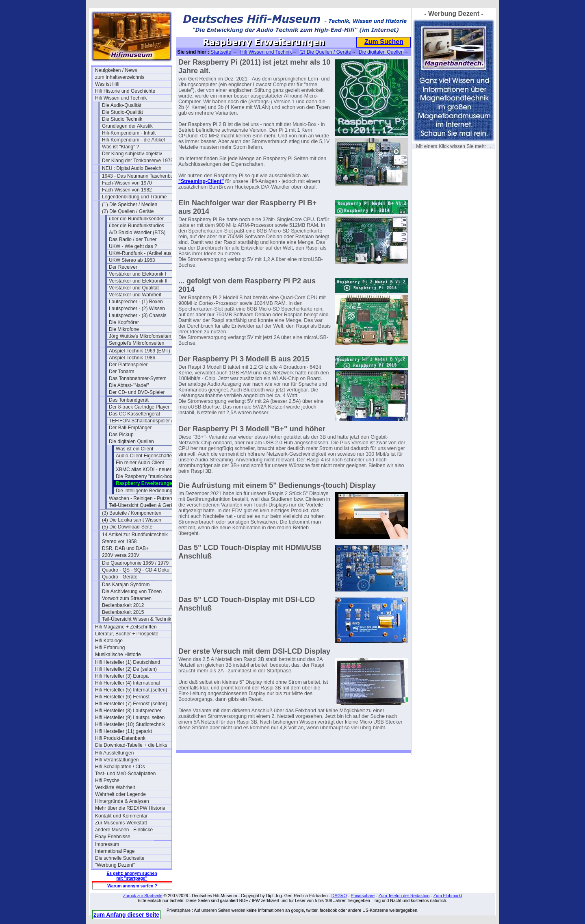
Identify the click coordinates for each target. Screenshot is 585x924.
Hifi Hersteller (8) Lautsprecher (128, 711)
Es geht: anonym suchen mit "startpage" (132, 876)
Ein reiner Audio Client (140, 463)
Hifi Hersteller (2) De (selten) (126, 669)
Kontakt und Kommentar (121, 816)
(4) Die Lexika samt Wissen (132, 520)
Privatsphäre (363, 896)
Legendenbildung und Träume (134, 197)
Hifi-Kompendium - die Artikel (133, 140)
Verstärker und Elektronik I (138, 274)
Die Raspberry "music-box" (145, 476)
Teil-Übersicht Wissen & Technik (137, 619)
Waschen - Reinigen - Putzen (141, 498)
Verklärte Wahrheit (115, 787)
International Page (115, 851)
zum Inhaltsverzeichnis (120, 77)
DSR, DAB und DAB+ (125, 548)
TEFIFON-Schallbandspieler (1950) (147, 421)
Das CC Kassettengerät (134, 414)
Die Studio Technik (122, 119)
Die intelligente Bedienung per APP (154, 491)
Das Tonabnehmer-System (138, 378)
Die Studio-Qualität (122, 112)
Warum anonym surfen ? (132, 886)
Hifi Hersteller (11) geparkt (123, 731)
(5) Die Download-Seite (127, 527)
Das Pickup (121, 435)
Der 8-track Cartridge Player (139, 407)
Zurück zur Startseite (143, 896)
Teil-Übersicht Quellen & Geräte (143, 505)
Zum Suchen (384, 42)
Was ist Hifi (107, 84)
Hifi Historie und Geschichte (125, 91)
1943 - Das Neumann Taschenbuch (140, 176)
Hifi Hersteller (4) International (127, 683)
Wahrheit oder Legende (120, 794)
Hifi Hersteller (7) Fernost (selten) (131, 704)
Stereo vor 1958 (119, 541)
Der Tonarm (121, 372)
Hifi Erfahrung (110, 648)
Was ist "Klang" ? (120, 147)
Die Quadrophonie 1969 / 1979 (135, 563)
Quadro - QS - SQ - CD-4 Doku (136, 570)
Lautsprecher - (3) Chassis (138, 315)
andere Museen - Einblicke (124, 830)
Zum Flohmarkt (448, 896)
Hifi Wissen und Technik (121, 98)
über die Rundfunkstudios (136, 226)
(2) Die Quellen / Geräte (128, 211)
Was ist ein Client (134, 449)
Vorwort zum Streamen (127, 598)
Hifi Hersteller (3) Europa (122, 676)
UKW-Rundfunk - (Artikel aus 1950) (147, 253)
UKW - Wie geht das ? (133, 246)
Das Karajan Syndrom (126, 585)
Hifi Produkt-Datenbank (120, 738)
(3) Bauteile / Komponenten (132, 513)
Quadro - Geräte (120, 577)
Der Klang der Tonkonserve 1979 (138, 161)
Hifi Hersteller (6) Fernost (122, 697)
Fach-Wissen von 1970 (127, 183)
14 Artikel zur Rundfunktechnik (135, 535)
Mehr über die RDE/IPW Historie (130, 808)
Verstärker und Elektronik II (138, 281)
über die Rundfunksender (136, 219)
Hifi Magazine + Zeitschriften (126, 627)
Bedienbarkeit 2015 (123, 612)
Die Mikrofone (124, 329)
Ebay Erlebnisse (113, 837)
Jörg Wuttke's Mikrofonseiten (140, 336)
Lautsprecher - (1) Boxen (136, 302)
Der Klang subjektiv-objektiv (132, 154)
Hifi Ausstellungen (114, 753)
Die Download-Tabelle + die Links (131, 745)
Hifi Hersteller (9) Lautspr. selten (130, 717)
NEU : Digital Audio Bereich (132, 168)
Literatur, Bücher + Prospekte (127, 634)
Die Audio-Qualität (122, 105)
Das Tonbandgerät (129, 400)
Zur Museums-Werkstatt (121, 823)
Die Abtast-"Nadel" (129, 385)
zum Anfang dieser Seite (126, 915)
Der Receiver (123, 267)
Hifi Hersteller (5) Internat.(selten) (131, 690)
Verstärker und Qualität (134, 288)
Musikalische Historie (118, 654)
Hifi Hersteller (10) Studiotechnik (130, 724)
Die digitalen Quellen (131, 441)
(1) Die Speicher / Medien (130, 204)
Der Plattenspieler (128, 365)
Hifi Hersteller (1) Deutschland (128, 662)
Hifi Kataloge (109, 641)
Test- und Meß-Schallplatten (125, 774)
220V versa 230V (121, 555)
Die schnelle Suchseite (120, 858)
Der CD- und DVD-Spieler (137, 392)
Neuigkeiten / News (116, 70)
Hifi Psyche (107, 781)
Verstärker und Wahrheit (135, 295)
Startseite (221, 52)
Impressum (107, 844)
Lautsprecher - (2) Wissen (137, 309)
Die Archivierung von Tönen (132, 591)
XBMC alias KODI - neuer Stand (151, 470)
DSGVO (339, 896)
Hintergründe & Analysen (122, 801)
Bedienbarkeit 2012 (123, 605)
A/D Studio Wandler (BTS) (137, 233)
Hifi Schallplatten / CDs (120, 767)
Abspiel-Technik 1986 (132, 358)
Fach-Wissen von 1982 (127, 190)
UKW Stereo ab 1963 (132, 260)
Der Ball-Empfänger (130, 428)
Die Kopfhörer (124, 322)
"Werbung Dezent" (115, 865)
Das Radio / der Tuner (133, 239)
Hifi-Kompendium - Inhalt (129, 133)
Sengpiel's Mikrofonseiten (136, 343)
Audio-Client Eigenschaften (145, 456)
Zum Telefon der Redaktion (404, 896)
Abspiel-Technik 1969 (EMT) (140, 351)
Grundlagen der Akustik (127, 126)
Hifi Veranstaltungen (117, 760)
